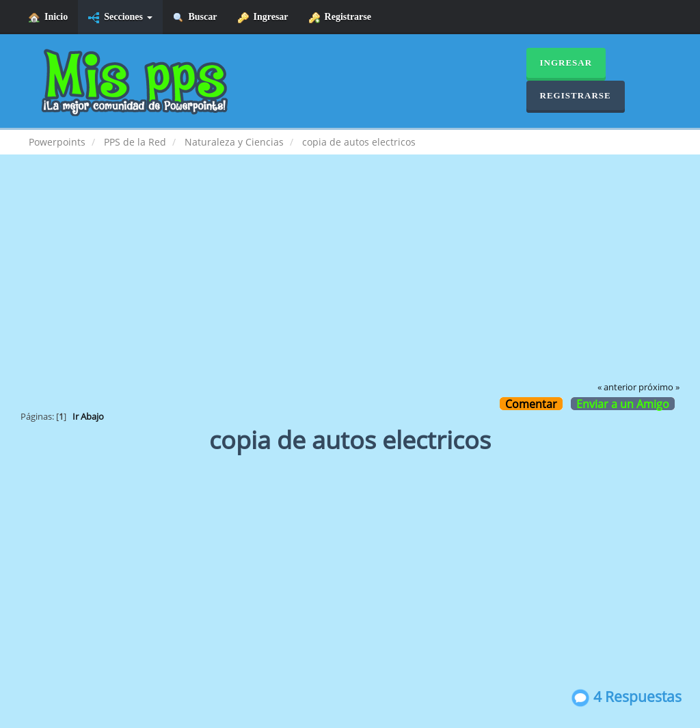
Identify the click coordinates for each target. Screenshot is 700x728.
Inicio (48, 17)
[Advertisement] (350, 278)
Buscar (195, 17)
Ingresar (263, 17)
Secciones (120, 17)
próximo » (659, 387)
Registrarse (340, 17)
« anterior (617, 387)
